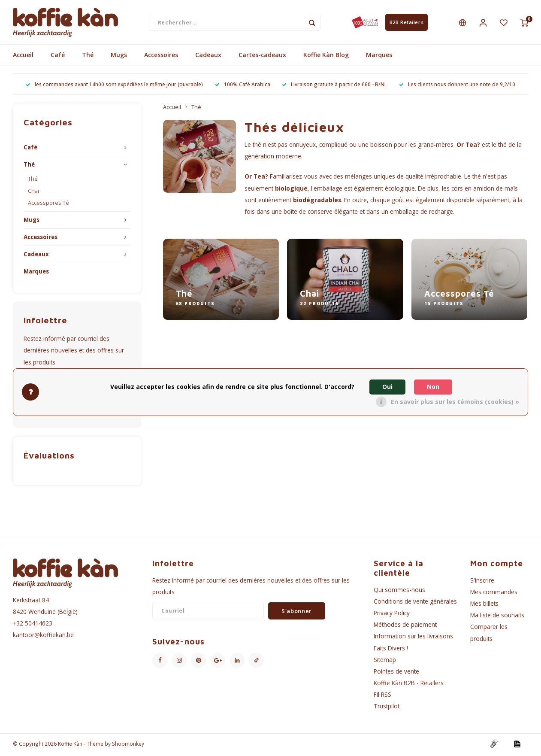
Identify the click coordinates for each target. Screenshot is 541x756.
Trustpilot (387, 708)
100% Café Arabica (243, 86)
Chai (33, 193)
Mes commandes (494, 594)
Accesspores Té (48, 205)
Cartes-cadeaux (262, 57)
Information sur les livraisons (413, 638)
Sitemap (385, 661)
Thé (88, 57)
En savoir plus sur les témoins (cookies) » (455, 402)
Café (58, 57)
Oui (387, 387)
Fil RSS (382, 697)
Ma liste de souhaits (497, 617)
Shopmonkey (128, 746)
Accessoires (161, 57)
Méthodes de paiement (405, 627)
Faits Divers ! (391, 650)
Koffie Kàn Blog (326, 57)
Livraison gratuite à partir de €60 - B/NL (334, 86)
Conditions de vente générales (415, 603)
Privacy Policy (392, 615)
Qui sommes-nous (399, 591)
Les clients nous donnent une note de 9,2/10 (457, 86)
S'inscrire (482, 582)
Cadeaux (208, 57)
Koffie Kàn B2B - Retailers (409, 685)
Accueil (23, 57)
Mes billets (484, 606)
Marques (379, 57)
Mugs (119, 57)
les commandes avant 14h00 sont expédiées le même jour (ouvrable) (114, 86)
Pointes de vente (396, 673)
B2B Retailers (407, 23)
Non (433, 387)
